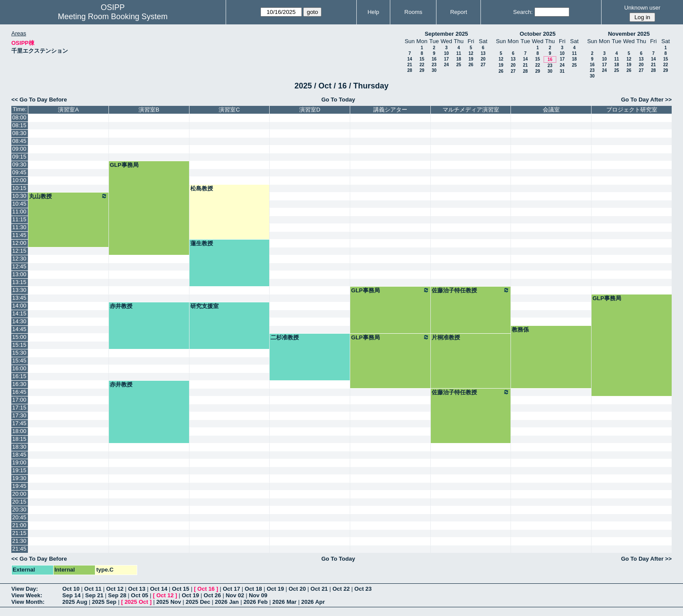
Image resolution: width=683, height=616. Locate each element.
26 (471, 65)
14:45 (19, 329)
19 (471, 59)
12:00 (19, 243)
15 (422, 59)
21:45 (19, 549)
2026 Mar (284, 602)
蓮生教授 (202, 243)
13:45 (19, 298)
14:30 (19, 321)
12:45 (19, 266)
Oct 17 (231, 589)
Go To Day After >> (646, 100)
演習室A (68, 110)
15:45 (19, 360)
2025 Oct (136, 602)
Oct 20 (298, 589)
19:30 (19, 478)
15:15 (19, 345)
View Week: (27, 595)
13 (483, 53)
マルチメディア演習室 (471, 110)
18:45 (19, 455)
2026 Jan (227, 602)
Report (458, 12)
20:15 (19, 502)
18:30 (19, 447)
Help (374, 12)
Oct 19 (275, 589)
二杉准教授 (285, 337)
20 (483, 59)
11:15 (19, 219)
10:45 (19, 204)
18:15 (19, 439)
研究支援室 (205, 306)
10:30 (19, 196)
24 (446, 65)
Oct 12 (115, 589)
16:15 (19, 376)
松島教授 (202, 188)
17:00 (19, 400)
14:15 (19, 313)
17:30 (19, 415)
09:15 (19, 157)
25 (458, 65)
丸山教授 (68, 196)
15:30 (19, 353)
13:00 (19, 274)
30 (434, 70)
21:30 (19, 541)
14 (410, 59)
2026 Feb (256, 602)
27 (483, 65)
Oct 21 (319, 589)
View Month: (28, 602)
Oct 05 (140, 595)
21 (410, 65)
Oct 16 (206, 589)
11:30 (19, 227)
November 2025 (629, 34)
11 (458, 53)
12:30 (19, 259)
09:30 (19, 164)
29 (422, 70)
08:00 (19, 117)
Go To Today (338, 100)
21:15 (19, 533)
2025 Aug (75, 602)
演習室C (229, 110)
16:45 (19, 392)
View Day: (25, 589)
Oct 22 (341, 589)
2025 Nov (169, 602)
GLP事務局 (124, 165)
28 (410, 70)
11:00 (19, 212)
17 (446, 59)
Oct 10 (71, 589)
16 (434, 59)
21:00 (19, 525)
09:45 (19, 172)
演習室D (310, 110)
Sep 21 (95, 595)
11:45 (19, 235)
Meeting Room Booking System (113, 17)
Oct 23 (363, 589)
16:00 (19, 368)
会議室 (551, 110)
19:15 (19, 470)
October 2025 (538, 34)
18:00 (19, 431)
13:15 (19, 282)
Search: (523, 12)
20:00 (19, 494)
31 (562, 71)
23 (434, 65)
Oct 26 (213, 595)
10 (446, 53)
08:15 (19, 125)
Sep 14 (71, 595)
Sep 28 (117, 595)
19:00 (19, 462)
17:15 (19, 408)
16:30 (19, 384)
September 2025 (446, 34)
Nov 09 (258, 595)
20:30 (19, 509)
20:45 (19, 517)
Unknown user (642, 8)
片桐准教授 (446, 337)
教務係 (520, 330)
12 (471, 53)
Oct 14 (159, 589)
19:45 (19, 486)
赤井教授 (121, 306)
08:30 (19, 133)
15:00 (19, 337)
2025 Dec (198, 602)
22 (422, 65)
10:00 (19, 180)
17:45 (19, 423)
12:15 (19, 251)
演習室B (149, 110)
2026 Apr (313, 602)
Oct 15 (181, 589)
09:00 (19, 149)
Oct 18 (254, 589)
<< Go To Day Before (39, 100)
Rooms (413, 12)
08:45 (19, 141)
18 (458, 59)
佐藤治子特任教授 (471, 290)
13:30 (19, 290)
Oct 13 (137, 589)
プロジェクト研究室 (632, 110)
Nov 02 (235, 595)
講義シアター (390, 110)
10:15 (19, 188)
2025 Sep (104, 602)
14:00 (19, 306)
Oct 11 (93, 589)
